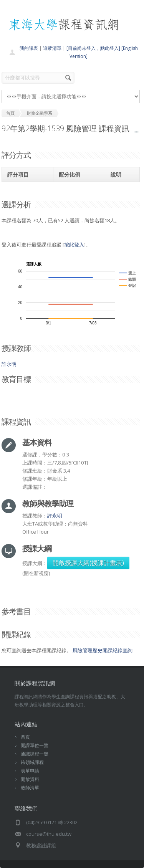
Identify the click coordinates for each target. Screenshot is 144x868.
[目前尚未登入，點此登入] (93, 48)
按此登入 (74, 245)
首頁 (25, 737)
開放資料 (30, 779)
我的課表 (29, 48)
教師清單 (30, 788)
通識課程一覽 (35, 754)
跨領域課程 (32, 762)
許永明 (9, 364)
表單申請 (30, 771)
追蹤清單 (52, 48)
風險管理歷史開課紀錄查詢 (103, 650)
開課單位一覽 (35, 745)
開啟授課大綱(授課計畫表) (88, 563)
